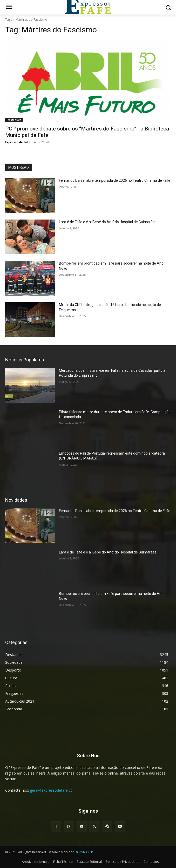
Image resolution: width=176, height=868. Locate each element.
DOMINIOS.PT (85, 852)
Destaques (14, 120)
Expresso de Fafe (18, 142)
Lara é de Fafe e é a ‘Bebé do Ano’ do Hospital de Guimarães (108, 222)
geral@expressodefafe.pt (51, 790)
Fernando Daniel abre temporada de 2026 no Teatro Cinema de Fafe (115, 180)
